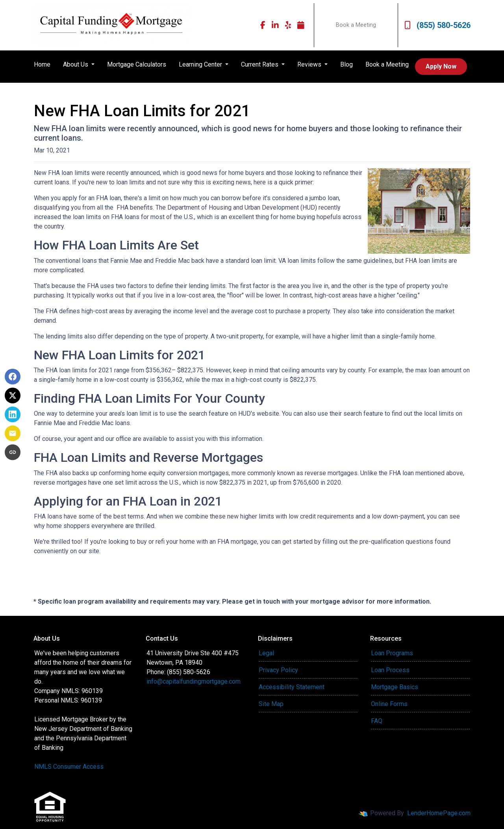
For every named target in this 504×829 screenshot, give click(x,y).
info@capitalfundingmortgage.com (194, 681)
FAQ (377, 721)
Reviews (310, 64)
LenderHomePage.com (439, 813)
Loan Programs (392, 653)
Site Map (271, 704)
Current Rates (260, 64)
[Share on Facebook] (13, 377)
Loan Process (390, 670)
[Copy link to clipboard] (13, 452)
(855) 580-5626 (437, 25)
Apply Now (441, 66)
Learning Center (201, 64)
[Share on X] (13, 396)
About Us (76, 64)
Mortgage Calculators (137, 64)
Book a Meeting (356, 25)
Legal (266, 653)
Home (42, 64)
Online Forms (389, 704)
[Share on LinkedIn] (13, 414)
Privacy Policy (278, 670)
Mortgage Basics (395, 687)
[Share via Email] (13, 433)
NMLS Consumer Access (69, 767)
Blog (346, 64)
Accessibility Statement (292, 687)
